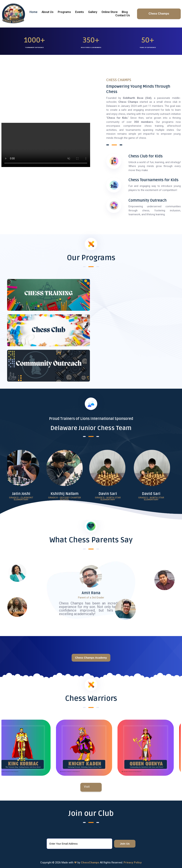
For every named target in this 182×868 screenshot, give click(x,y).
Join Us (125, 844)
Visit (87, 787)
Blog (125, 12)
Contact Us (123, 15)
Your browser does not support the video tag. (46, 145)
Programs (64, 12)
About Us (48, 12)
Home (33, 12)
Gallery (93, 12)
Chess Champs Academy (91, 658)
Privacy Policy (133, 862)
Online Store (109, 12)
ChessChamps (90, 862)
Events (80, 12)
